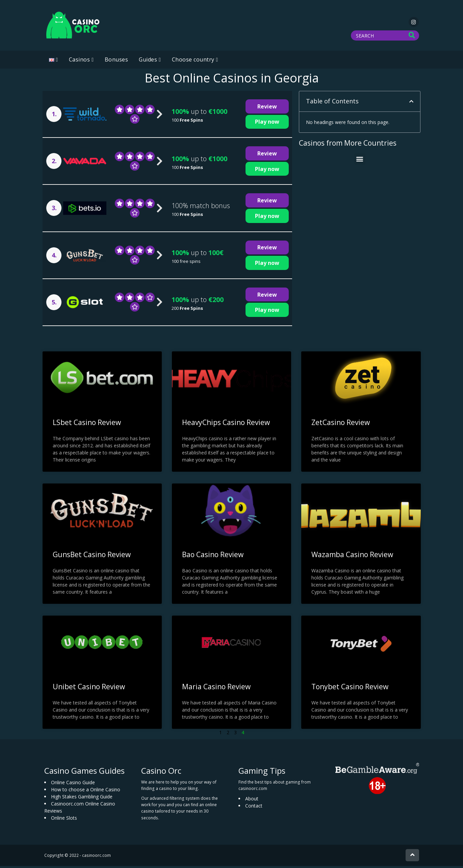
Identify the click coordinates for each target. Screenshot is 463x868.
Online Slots (64, 820)
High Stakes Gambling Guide (82, 798)
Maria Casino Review (216, 689)
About (252, 801)
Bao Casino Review (213, 556)
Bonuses (117, 61)
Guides (148, 61)
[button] (411, 103)
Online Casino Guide (73, 784)
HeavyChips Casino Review (226, 424)
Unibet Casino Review (89, 689)
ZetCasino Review (341, 424)
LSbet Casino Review (87, 424)
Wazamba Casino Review (352, 556)
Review (267, 108)
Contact (254, 808)
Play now (267, 124)
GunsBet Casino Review (92, 556)
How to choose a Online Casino (86, 791)
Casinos (80, 61)
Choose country (193, 61)
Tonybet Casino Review (350, 689)
